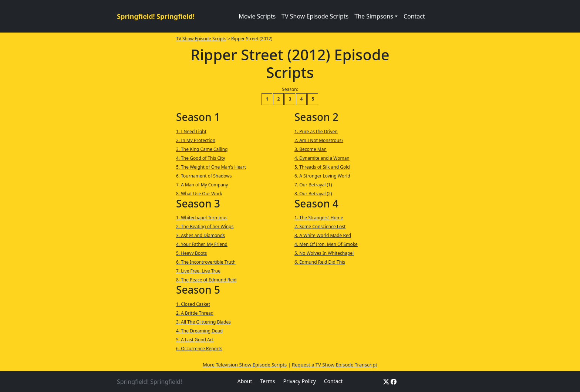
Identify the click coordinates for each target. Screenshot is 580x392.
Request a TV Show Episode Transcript (335, 365)
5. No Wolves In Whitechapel (324, 253)
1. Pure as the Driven (316, 131)
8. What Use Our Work (199, 194)
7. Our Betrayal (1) (313, 185)
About (245, 381)
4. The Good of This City (201, 158)
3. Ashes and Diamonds (200, 235)
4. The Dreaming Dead (199, 331)
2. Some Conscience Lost (320, 227)
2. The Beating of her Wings (205, 227)
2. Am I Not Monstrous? (319, 140)
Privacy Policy (299, 381)
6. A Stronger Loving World (322, 176)
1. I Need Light (191, 131)
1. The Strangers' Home (319, 218)
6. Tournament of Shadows (204, 176)
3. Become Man (311, 149)
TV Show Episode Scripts (315, 16)
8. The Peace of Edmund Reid (206, 280)
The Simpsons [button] (374, 16)
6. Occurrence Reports (199, 349)
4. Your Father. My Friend (202, 244)
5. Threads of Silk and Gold (322, 167)
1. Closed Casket (193, 304)
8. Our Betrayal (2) (313, 194)
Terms (267, 381)
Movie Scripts (257, 16)
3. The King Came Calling (202, 149)
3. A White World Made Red (323, 235)
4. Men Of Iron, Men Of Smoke (326, 244)
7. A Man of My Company (202, 185)
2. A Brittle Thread (195, 313)
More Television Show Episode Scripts (245, 365)
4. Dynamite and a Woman (322, 158)
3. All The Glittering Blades (203, 322)
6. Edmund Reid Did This (320, 262)
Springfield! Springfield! (156, 16)
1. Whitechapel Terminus (202, 218)
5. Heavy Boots (191, 253)
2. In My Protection (196, 140)
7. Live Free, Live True (198, 271)
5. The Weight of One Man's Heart (211, 167)
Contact (414, 16)
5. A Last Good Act (195, 340)
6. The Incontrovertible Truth (206, 262)
